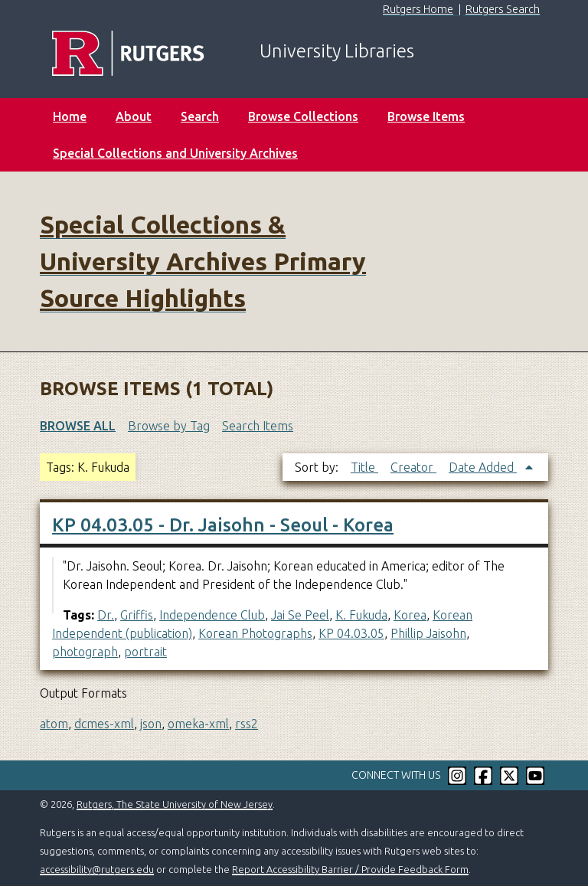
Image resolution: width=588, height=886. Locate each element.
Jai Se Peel (300, 615)
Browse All (78, 426)
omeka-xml (198, 724)
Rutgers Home (418, 9)
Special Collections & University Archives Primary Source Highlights (203, 261)
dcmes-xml (104, 724)
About (134, 116)
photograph (85, 652)
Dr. (106, 615)
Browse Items (426, 116)
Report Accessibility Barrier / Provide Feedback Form (350, 869)
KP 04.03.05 (351, 633)
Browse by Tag (169, 426)
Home (70, 116)
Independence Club (212, 615)
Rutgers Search (503, 9)
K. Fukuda (361, 615)
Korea (410, 615)
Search (200, 116)
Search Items (258, 426)
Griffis (137, 615)
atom (54, 724)
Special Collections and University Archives (175, 153)
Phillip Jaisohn (428, 633)
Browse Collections (303, 116)
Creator (413, 467)
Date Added (483, 467)
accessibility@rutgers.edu (97, 869)
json (151, 724)
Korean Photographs (255, 633)
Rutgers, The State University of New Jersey (175, 804)
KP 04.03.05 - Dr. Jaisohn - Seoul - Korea (223, 525)
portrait (145, 652)
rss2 (247, 724)
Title (364, 467)
